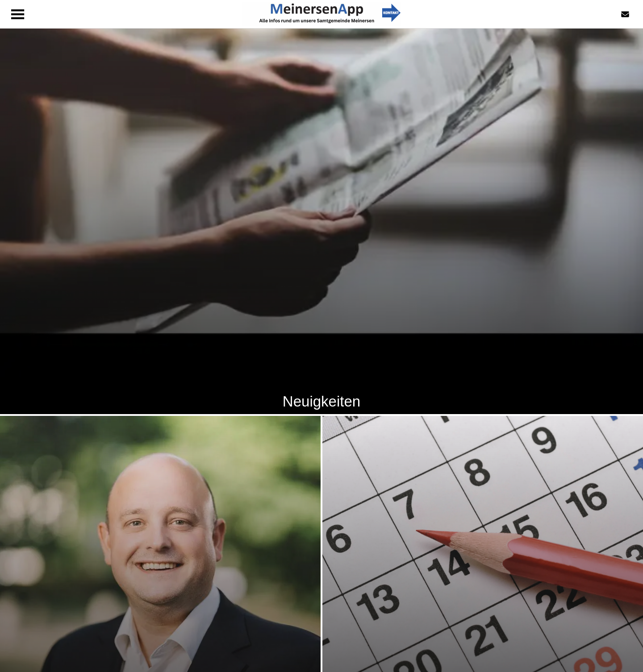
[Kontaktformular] (625, 14)
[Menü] (18, 14)
